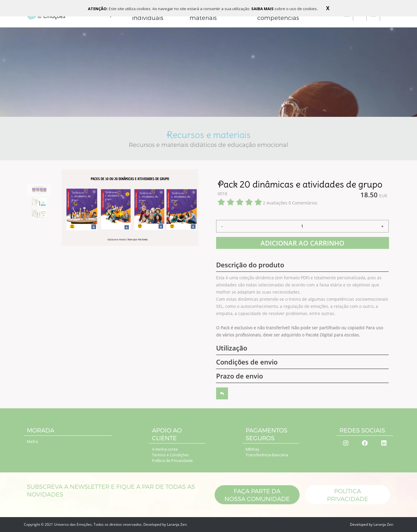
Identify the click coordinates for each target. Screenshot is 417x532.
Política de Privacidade (172, 460)
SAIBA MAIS (263, 9)
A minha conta (165, 449)
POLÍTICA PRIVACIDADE (348, 495)
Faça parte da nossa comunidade (257, 495)
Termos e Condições (170, 455)
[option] (39, 190)
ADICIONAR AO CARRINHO (302, 243)
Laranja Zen (177, 524)
